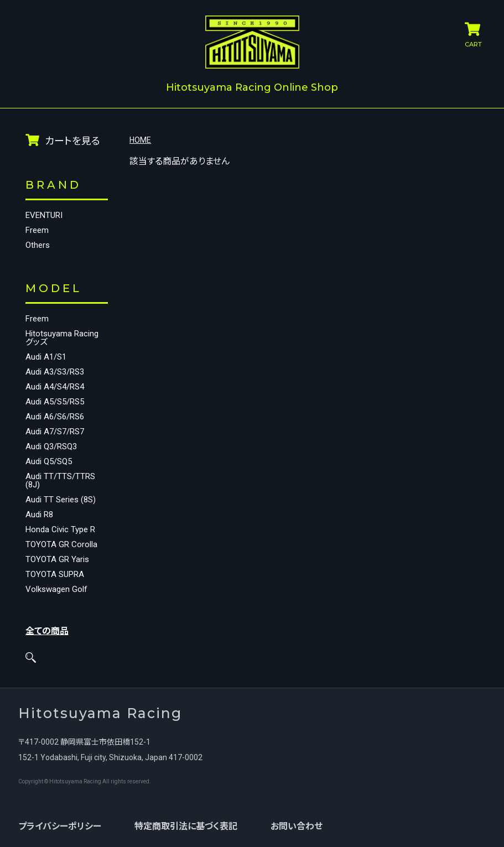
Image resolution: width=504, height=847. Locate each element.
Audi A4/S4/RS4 (55, 386)
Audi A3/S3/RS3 (55, 371)
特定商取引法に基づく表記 (185, 825)
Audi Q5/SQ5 (49, 461)
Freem (37, 229)
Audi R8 (39, 514)
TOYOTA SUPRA (55, 573)
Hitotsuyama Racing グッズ (62, 337)
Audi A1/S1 (46, 356)
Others (38, 244)
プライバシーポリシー (59, 825)
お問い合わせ (296, 825)
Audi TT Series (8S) (61, 499)
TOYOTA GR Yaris (57, 558)
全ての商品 (47, 630)
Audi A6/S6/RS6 (55, 416)
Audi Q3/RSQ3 (51, 446)
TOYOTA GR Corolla (61, 544)
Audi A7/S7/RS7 (55, 431)
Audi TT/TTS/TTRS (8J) (60, 480)
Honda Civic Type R (60, 529)
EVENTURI (44, 214)
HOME (140, 139)
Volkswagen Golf (56, 588)
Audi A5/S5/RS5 (55, 401)
